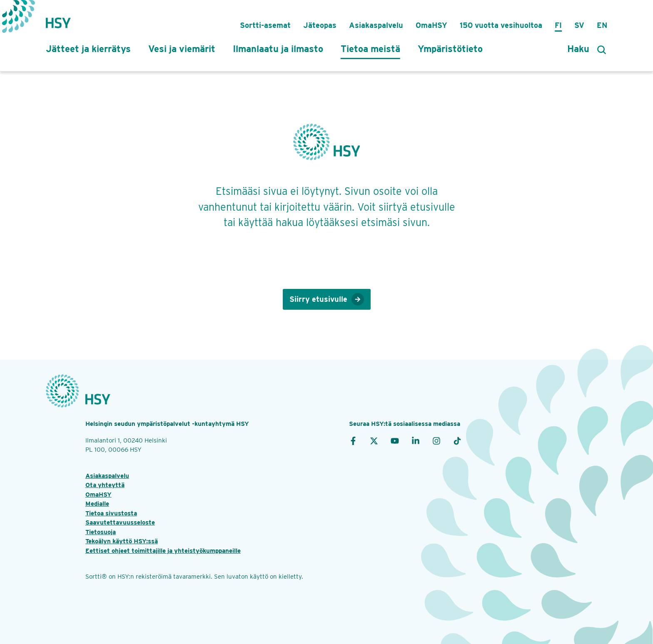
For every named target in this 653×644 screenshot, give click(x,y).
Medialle (97, 504)
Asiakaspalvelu (376, 25)
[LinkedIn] (416, 440)
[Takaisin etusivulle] (58, 19)
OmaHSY (431, 25)
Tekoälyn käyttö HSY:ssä (122, 541)
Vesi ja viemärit (182, 49)
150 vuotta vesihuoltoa (501, 25)
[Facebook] (353, 440)
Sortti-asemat (265, 25)
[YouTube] (395, 440)
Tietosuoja (101, 532)
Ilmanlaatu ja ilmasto (278, 49)
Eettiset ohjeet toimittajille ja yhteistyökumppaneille (163, 551)
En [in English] (602, 25)
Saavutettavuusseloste (120, 522)
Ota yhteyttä (105, 485)
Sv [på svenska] (579, 25)
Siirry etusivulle (327, 299)
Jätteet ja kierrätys (88, 49)
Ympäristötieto (450, 49)
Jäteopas (320, 25)
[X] (374, 440)
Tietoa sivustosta (111, 513)
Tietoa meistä (370, 49)
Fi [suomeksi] (558, 25)
